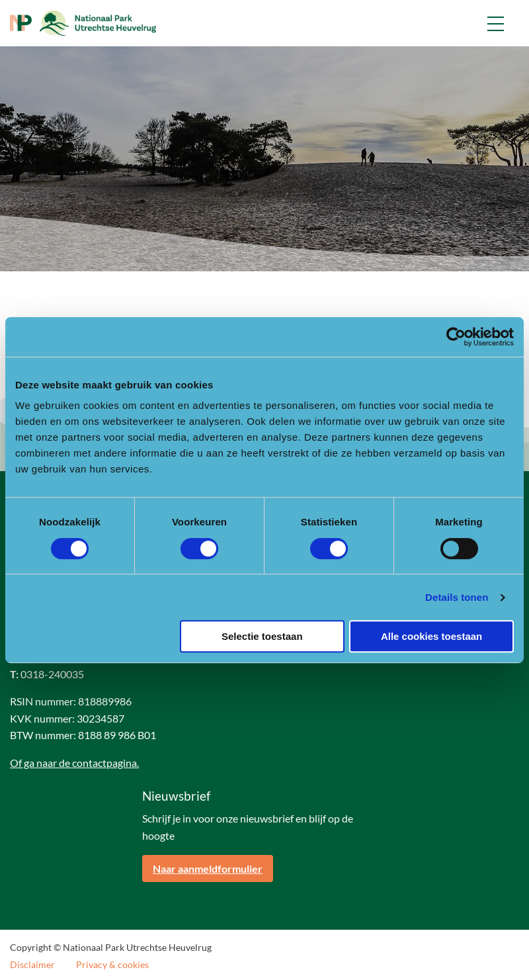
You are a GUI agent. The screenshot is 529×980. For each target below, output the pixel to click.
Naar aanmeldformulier (208, 869)
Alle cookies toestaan (431, 636)
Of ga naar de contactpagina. (74, 763)
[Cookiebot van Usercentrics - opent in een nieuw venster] (456, 337)
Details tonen (457, 597)
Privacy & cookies (112, 965)
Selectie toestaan (262, 636)
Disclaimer (32, 965)
